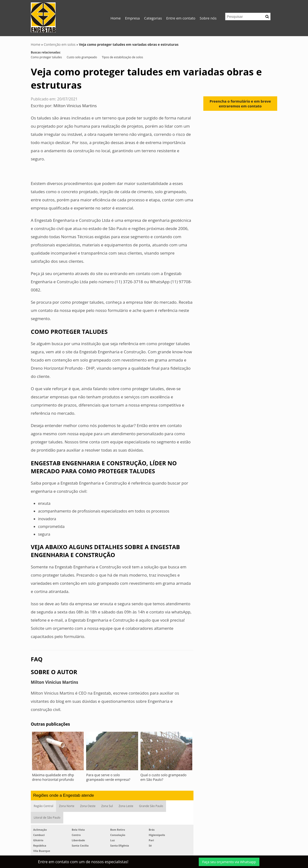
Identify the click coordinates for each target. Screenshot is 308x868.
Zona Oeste (88, 806)
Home (115, 18)
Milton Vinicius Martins (75, 106)
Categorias (153, 18)
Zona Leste (126, 806)
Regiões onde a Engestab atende (64, 795)
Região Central (43, 806)
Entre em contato (181, 18)
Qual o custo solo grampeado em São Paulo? (164, 777)
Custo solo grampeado (82, 57)
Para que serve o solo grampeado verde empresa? (108, 777)
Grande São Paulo (151, 806)
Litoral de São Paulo (47, 818)
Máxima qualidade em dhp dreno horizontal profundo (53, 777)
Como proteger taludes (46, 57)
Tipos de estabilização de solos (122, 57)
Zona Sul (107, 806)
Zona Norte (67, 806)
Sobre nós (208, 18)
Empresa (132, 18)
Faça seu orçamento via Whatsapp (229, 862)
